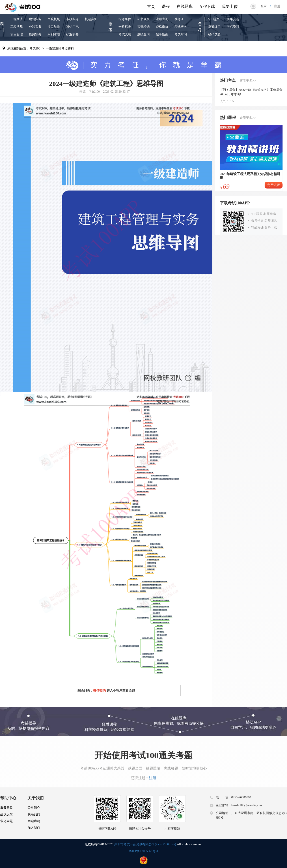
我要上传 (230, 6)
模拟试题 (214, 34)
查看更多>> (248, 81)
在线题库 (185, 6)
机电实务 (91, 19)
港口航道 (54, 27)
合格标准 (125, 27)
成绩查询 (143, 34)
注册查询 (162, 19)
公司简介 (34, 808)
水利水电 (54, 34)
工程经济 (17, 19)
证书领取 (143, 19)
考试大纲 (125, 34)
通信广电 (72, 27)
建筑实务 (35, 19)
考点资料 (233, 27)
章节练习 (214, 27)
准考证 (179, 19)
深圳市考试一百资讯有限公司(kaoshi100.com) (145, 844)
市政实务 (72, 19)
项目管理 (17, 34)
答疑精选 (143, 27)
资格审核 (162, 27)
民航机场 (54, 19)
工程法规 (17, 27)
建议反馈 (6, 814)
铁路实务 (35, 34)
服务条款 (6, 808)
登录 (265, 6)
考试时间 (181, 34)
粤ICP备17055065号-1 (143, 851)
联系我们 (34, 814)
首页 (151, 6)
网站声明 (34, 821)
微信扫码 (99, 691)
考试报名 (181, 27)
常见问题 (6, 821)
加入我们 (34, 828)
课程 (166, 6)
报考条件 (125, 19)
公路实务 (35, 27)
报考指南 (162, 34)
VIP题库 (214, 19)
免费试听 (274, 185)
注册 (276, 6)
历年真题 (233, 19)
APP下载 (207, 6)
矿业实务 (72, 34)
